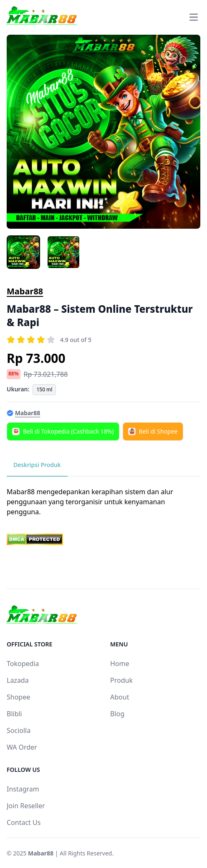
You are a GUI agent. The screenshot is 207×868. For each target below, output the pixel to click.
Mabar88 (25, 291)
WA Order (22, 747)
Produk (121, 680)
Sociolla (19, 730)
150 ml (44, 389)
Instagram (23, 789)
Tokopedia (23, 664)
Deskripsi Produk (37, 465)
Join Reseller (26, 806)
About (120, 697)
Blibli (14, 714)
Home (120, 664)
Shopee (18, 697)
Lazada (18, 680)
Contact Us (24, 822)
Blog (117, 714)
